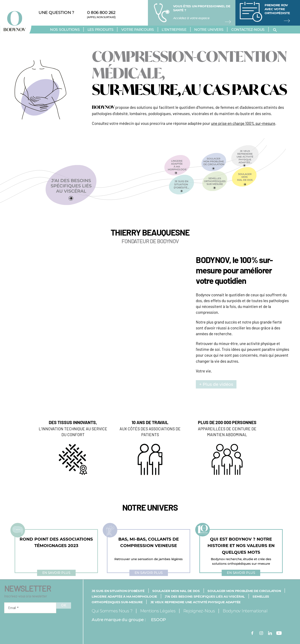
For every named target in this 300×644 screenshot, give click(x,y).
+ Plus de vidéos (216, 384)
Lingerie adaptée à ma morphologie (124, 596)
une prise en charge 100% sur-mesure (243, 123)
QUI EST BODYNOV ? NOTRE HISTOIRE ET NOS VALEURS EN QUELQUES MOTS (241, 546)
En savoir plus (56, 573)
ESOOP (159, 620)
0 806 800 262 (101, 12)
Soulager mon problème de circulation (244, 591)
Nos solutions (65, 30)
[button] (276, 30)
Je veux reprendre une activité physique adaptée (196, 602)
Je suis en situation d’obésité (118, 591)
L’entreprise (174, 30)
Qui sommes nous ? (112, 611)
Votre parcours (138, 30)
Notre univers (209, 30)
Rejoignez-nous (199, 611)
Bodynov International (245, 611)
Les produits (101, 30)
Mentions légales (158, 611)
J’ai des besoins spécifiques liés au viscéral (205, 596)
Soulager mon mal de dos (176, 591)
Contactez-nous (248, 30)
